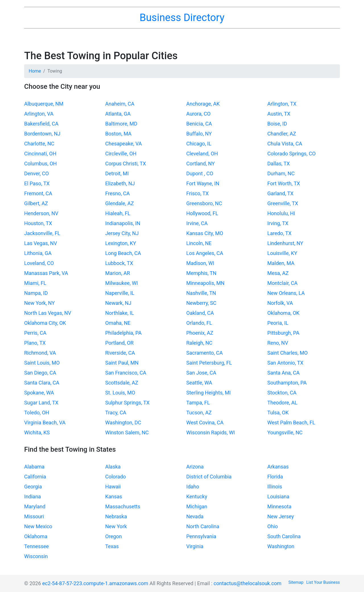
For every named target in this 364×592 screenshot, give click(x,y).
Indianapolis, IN (123, 223)
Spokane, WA (39, 393)
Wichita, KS (37, 432)
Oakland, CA (200, 313)
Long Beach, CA (123, 253)
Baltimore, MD (121, 124)
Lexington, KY (121, 243)
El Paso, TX (37, 183)
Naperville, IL (120, 293)
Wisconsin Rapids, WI (211, 432)
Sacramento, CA (204, 353)
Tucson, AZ (199, 413)
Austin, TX (279, 114)
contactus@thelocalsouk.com (247, 583)
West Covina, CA (205, 423)
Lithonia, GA (38, 253)
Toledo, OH (37, 413)
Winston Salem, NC (127, 432)
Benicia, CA (199, 124)
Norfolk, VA (280, 303)
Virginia (195, 546)
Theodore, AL (282, 403)
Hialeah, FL (118, 213)
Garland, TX (280, 193)
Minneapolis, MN (205, 283)
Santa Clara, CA (42, 383)
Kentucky (197, 497)
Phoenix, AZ (200, 333)
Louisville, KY (282, 253)
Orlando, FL (199, 323)
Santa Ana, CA (284, 373)
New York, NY (40, 303)
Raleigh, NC (199, 343)
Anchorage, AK (203, 104)
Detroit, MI (117, 173)
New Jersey (281, 516)
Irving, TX (278, 223)
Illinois (275, 487)
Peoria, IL (278, 323)
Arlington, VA (39, 114)
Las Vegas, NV (41, 243)
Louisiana (278, 497)
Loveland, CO (39, 263)
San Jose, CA (201, 373)
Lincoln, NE (199, 243)
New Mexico (38, 526)
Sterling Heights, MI (208, 393)
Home (35, 71)
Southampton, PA (287, 383)
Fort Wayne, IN (203, 183)
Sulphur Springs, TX (127, 403)
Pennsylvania (201, 536)
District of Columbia (209, 477)
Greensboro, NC (204, 203)
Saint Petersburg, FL (209, 363)
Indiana (33, 497)
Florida (275, 477)
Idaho (193, 487)
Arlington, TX (282, 104)
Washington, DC (123, 423)
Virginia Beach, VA (45, 423)
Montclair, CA (282, 283)
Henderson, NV (41, 213)
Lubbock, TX (119, 263)
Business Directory (182, 18)
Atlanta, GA (118, 114)
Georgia (33, 487)
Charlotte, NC (39, 144)
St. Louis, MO (120, 393)
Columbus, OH (41, 164)
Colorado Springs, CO (291, 154)
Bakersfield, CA (41, 124)
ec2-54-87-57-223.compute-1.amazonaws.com (95, 583)
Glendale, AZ (120, 203)
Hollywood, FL (202, 213)
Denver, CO (37, 173)
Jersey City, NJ (122, 233)
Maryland (35, 506)
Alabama (34, 467)
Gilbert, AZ (36, 203)
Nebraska (116, 516)
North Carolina (203, 526)
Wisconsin (36, 556)
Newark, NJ (118, 303)
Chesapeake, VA (124, 144)
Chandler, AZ (282, 134)
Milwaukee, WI (122, 283)
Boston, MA (118, 134)
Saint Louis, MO (42, 363)
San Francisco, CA (126, 373)
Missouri (34, 516)
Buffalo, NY (199, 134)
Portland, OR (119, 343)
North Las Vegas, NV (48, 313)
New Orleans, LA (286, 293)
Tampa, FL (198, 403)
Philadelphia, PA (123, 333)
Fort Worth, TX (284, 183)
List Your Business (323, 582)
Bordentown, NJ (42, 134)
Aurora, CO (198, 114)
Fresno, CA (117, 193)
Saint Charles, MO (288, 353)
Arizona (195, 467)
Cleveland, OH (202, 154)
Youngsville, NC (285, 432)
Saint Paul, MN (122, 363)
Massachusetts (123, 506)
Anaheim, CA (120, 104)
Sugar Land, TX (41, 403)
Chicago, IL (199, 144)
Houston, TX (38, 223)
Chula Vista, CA (285, 144)
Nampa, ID (36, 293)
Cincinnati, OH (40, 154)
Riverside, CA (120, 353)
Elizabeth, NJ (120, 183)
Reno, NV (278, 343)
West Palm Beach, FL (291, 423)
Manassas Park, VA (46, 273)
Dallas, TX (279, 164)
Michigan (197, 506)
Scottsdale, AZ (122, 383)
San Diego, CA (40, 373)
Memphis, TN (201, 273)
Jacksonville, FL (42, 233)
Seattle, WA (199, 383)
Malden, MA (281, 263)
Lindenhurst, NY (285, 243)
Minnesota (279, 506)
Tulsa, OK (278, 413)
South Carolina (284, 536)
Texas (112, 546)
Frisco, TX (197, 193)
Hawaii (113, 487)
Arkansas (278, 467)
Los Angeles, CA (205, 253)
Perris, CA (35, 333)
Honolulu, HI (281, 213)
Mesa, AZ (278, 273)
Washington (281, 546)
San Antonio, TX (285, 363)
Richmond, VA (40, 353)
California (35, 477)
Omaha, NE (118, 323)
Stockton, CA (282, 393)
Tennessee (37, 546)
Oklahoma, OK (283, 313)
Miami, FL (35, 283)
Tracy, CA (116, 413)
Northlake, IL (120, 313)
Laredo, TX (279, 233)
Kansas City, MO (205, 233)
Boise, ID (277, 124)
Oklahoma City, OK (45, 323)
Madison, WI (200, 263)
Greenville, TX (283, 203)
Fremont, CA (38, 193)
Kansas (114, 497)
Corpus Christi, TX (126, 164)
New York (116, 526)
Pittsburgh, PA (283, 333)
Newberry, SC (201, 303)
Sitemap (296, 582)
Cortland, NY (200, 164)
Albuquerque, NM (44, 104)
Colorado (116, 477)
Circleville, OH (121, 154)
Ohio (273, 526)
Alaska (113, 467)
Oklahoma (36, 536)
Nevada (195, 516)
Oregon (113, 536)
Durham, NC (281, 173)
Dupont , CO (200, 173)
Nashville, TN (201, 293)
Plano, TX (35, 343)
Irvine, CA (197, 223)
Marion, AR (118, 273)
